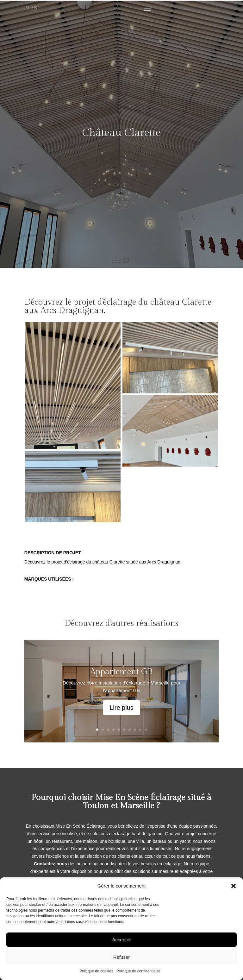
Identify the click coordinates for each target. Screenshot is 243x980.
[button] (234, 886)
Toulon (96, 806)
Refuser (122, 957)
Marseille (137, 806)
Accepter (121, 940)
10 (146, 730)
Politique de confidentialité (138, 971)
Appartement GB (121, 676)
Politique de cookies (96, 971)
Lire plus (121, 712)
